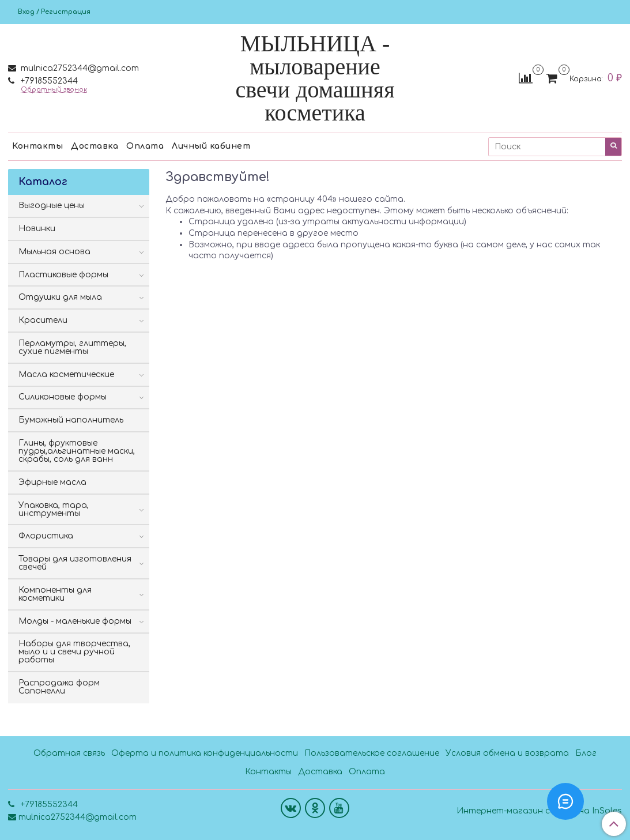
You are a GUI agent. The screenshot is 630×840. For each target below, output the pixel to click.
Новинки (37, 229)
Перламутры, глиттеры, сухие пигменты (72, 347)
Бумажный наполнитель (71, 420)
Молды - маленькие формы (75, 621)
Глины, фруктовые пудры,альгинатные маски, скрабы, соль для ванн (77, 451)
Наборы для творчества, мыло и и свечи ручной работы (74, 652)
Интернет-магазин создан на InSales (539, 811)
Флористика (46, 536)
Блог (586, 753)
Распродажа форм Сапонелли (59, 687)
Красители (43, 320)
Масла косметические (66, 374)
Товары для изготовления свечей (75, 563)
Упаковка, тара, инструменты (54, 509)
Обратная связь (69, 753)
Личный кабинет (211, 146)
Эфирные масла (52, 482)
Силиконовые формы (63, 397)
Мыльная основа (54, 252)
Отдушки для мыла (60, 297)
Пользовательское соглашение (372, 753)
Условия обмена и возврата (507, 753)
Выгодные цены (52, 206)
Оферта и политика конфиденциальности (205, 753)
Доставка (95, 146)
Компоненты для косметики (55, 594)
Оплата (145, 146)
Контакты (37, 146)
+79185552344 (48, 81)
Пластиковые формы (63, 275)
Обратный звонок (54, 90)
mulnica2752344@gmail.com (79, 68)
